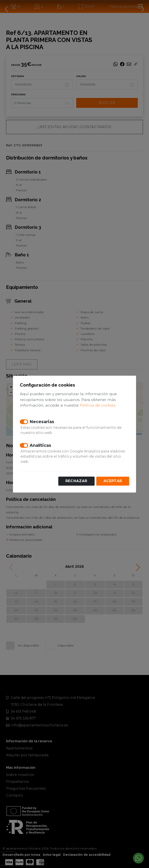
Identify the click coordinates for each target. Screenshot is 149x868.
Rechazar (76, 481)
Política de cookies (98, 405)
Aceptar (113, 481)
